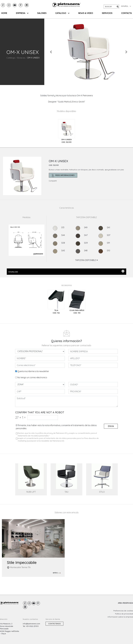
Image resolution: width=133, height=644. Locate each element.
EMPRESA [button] (22, 13)
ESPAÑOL (126, 6)
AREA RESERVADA (125, 603)
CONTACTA (126, 13)
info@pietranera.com (31, 624)
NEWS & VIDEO (86, 13)
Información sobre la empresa (120, 617)
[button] (51, 52)
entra (57, 573)
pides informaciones (63, 175)
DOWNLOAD (66, 271)
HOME (4, 13)
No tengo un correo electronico (32, 377)
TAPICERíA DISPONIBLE (86, 260)
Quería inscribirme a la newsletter (33, 371)
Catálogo (11, 58)
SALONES (42, 13)
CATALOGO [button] (62, 13)
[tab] (67, 131)
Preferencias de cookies (123, 611)
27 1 (20, 417)
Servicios (107, 13)
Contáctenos (54, 624)
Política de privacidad (124, 614)
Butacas (21, 58)
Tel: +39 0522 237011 (31, 626)
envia (111, 426)
